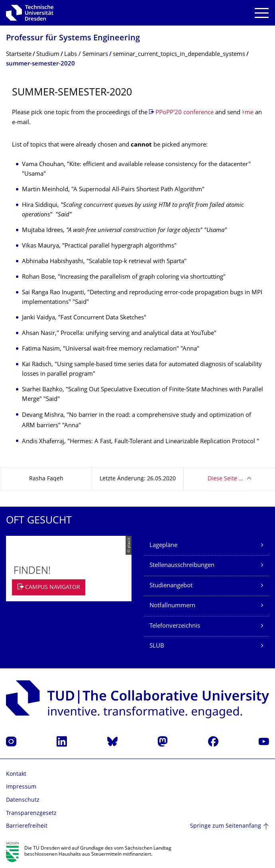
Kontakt (16, 774)
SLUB (157, 646)
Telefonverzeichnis (175, 626)
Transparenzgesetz (31, 814)
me (249, 113)
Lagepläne (163, 546)
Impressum (21, 787)
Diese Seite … (225, 479)
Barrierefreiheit (27, 826)
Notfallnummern (172, 606)
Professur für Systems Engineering (73, 39)
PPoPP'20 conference (185, 113)
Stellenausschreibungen (182, 566)
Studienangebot (171, 586)
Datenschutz (23, 800)
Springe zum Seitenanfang (226, 826)
